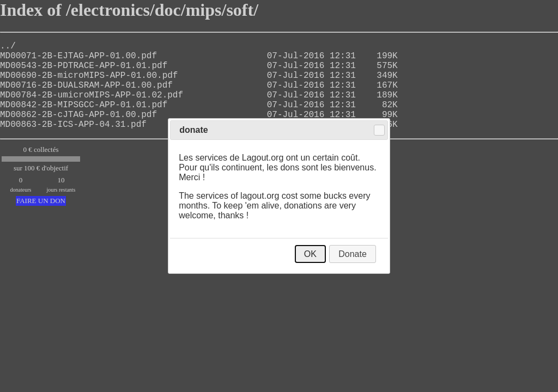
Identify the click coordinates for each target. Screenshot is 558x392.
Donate (353, 254)
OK (310, 254)
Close (379, 130)
